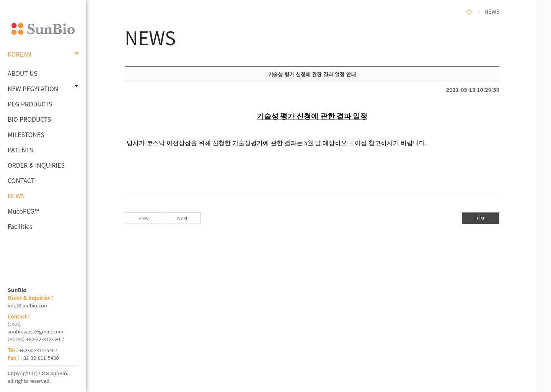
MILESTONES (26, 134)
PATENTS (20, 150)
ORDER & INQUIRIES (36, 165)
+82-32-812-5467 (45, 339)
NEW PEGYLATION (43, 88)
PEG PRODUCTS (30, 104)
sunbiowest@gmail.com (36, 331)
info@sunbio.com (28, 305)
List (480, 218)
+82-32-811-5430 (40, 358)
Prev (143, 218)
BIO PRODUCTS (29, 119)
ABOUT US (23, 73)
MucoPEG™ (23, 211)
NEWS (16, 196)
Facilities (20, 226)
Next (182, 218)
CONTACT (21, 180)
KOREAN (43, 54)
